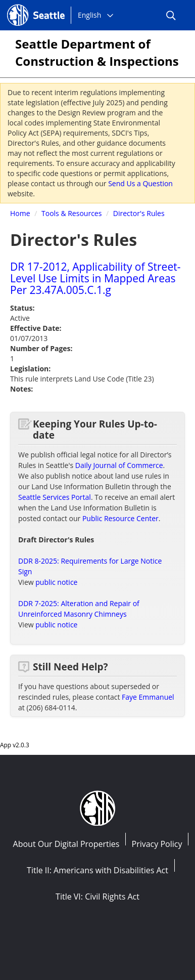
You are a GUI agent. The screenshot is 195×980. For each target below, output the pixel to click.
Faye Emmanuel (148, 697)
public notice (56, 582)
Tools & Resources (71, 213)
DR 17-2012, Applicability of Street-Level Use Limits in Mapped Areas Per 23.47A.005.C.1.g (95, 278)
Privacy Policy (157, 844)
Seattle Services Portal (55, 497)
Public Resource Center (120, 518)
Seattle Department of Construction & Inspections (97, 52)
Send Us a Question (140, 183)
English (89, 15)
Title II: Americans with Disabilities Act (97, 870)
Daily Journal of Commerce (119, 465)
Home (20, 213)
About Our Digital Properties (66, 844)
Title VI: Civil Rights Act (97, 897)
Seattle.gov (28, 6)
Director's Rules (139, 213)
